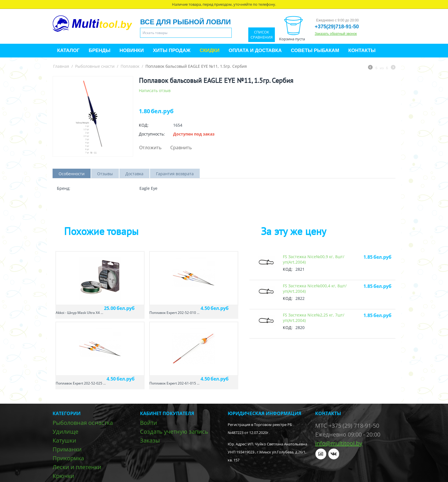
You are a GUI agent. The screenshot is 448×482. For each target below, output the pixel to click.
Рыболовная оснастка (83, 423)
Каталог (68, 50)
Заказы (150, 440)
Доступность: (152, 134)
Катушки (64, 440)
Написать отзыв (155, 90)
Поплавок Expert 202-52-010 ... (174, 313)
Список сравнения (262, 35)
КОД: (144, 125)
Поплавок (130, 66)
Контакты (362, 50)
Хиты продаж (172, 50)
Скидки (210, 50)
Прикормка (68, 458)
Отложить (150, 148)
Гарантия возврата (175, 174)
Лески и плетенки (77, 467)
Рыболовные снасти (95, 66)
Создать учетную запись (174, 432)
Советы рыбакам (315, 50)
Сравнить (181, 148)
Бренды (99, 50)
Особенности (72, 174)
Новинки (132, 50)
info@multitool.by (339, 443)
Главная (61, 66)
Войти (149, 423)
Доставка (134, 174)
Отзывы (105, 174)
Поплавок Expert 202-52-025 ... (81, 383)
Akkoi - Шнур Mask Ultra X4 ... (79, 313)
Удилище (65, 432)
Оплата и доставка (255, 50)
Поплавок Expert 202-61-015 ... (174, 383)
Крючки (63, 476)
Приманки (67, 449)
